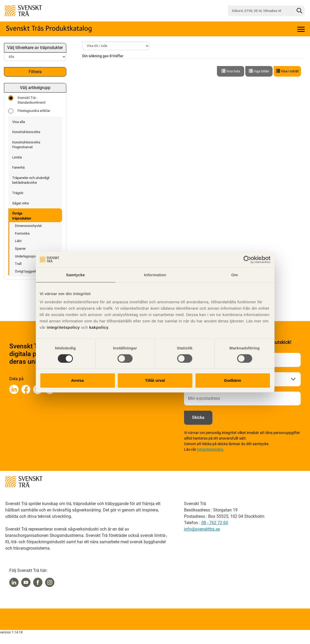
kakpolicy (99, 327)
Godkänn (232, 380)
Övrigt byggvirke (27, 271)
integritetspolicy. (211, 449)
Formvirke (22, 233)
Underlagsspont (27, 256)
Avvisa (77, 380)
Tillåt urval (155, 380)
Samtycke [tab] (75, 275)
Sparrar (20, 249)
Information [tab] (155, 275)
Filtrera (35, 72)
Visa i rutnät (287, 71)
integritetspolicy (63, 327)
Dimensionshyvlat (28, 226)
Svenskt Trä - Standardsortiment (27, 100)
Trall (18, 264)
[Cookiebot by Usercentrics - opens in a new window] (247, 260)
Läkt (18, 241)
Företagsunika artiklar (29, 111)
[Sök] (299, 11)
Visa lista (231, 71)
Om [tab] (235, 275)
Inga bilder (259, 71)
